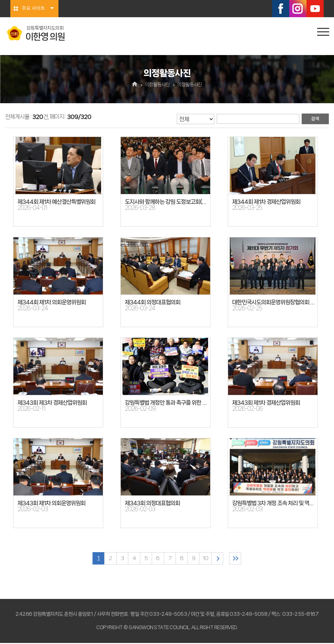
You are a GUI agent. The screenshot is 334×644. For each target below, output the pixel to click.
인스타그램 (298, 9)
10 (209, 559)
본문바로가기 (0, 0)
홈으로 (135, 85)
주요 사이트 (33, 9)
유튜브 (315, 9)
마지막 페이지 (242, 559)
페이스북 (281, 9)
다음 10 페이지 (222, 559)
